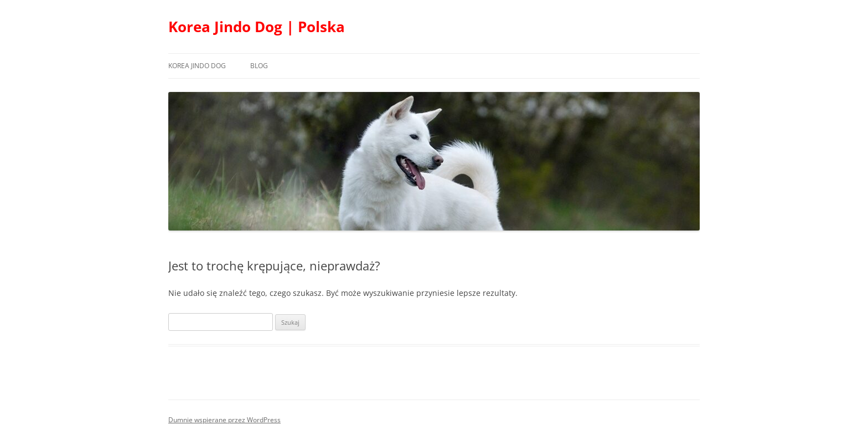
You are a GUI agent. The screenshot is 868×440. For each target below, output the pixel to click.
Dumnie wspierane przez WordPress (224, 420)
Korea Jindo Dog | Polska (257, 27)
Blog (259, 66)
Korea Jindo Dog (197, 66)
